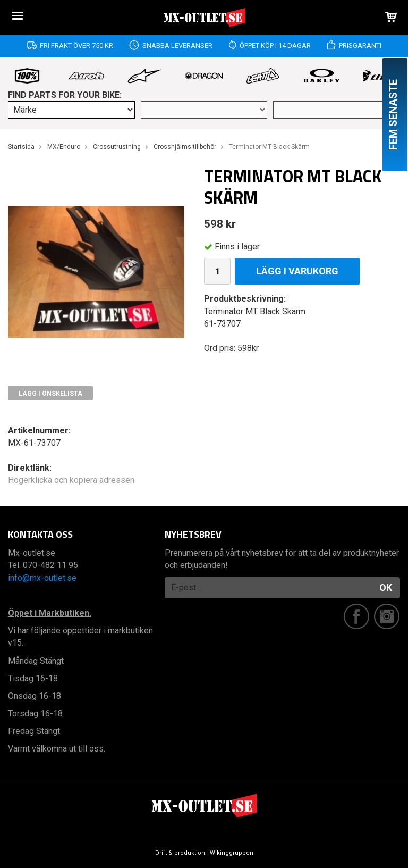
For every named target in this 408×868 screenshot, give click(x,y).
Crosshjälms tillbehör (185, 147)
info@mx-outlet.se (42, 578)
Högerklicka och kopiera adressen (71, 480)
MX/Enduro (64, 147)
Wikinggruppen (232, 853)
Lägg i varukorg (297, 271)
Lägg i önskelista (50, 394)
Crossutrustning (117, 147)
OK (386, 587)
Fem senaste (393, 115)
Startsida (21, 147)
